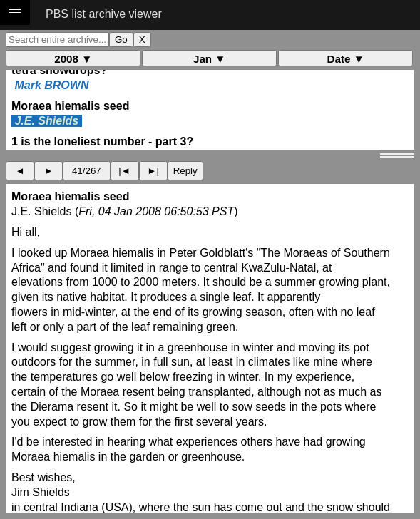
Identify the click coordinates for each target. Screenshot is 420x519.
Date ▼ (346, 59)
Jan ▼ (209, 59)
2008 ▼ (73, 59)
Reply (185, 171)
